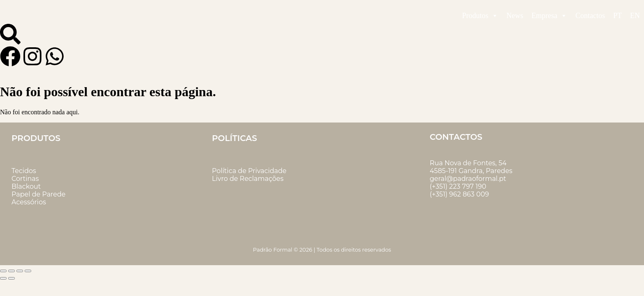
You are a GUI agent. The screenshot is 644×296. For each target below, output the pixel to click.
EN (635, 16)
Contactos (590, 16)
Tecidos (24, 171)
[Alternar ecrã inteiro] (11, 271)
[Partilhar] (20, 271)
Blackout (26, 186)
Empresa (549, 16)
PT (618, 16)
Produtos (480, 16)
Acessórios (29, 202)
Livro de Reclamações (248, 179)
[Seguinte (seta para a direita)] (11, 278)
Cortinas (25, 179)
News (515, 16)
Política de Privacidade (249, 171)
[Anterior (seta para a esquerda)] (3, 278)
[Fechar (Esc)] (28, 271)
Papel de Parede (38, 194)
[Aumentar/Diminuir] (3, 271)
